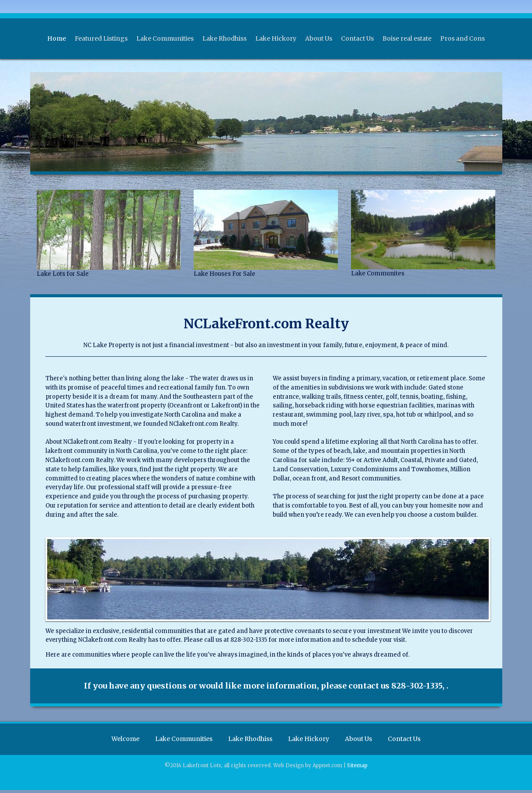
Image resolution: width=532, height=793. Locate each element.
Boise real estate (407, 38)
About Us (319, 38)
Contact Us (357, 38)
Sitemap (357, 769)
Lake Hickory (276, 38)
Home (57, 38)
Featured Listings (101, 38)
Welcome (121, 741)
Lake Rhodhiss (224, 38)
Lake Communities (165, 38)
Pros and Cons (462, 38)
